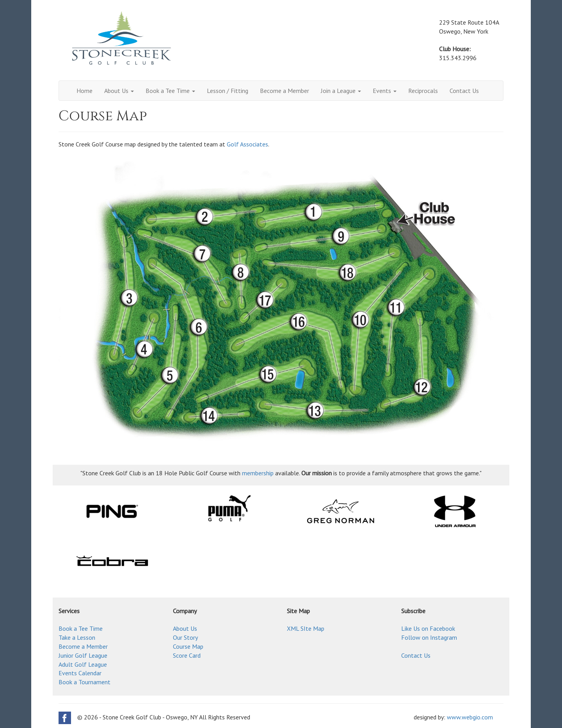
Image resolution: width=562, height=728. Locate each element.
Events (385, 91)
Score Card (187, 655)
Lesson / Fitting (228, 91)
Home (84, 91)
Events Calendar (80, 673)
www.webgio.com (470, 717)
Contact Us (464, 91)
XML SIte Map (306, 628)
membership (258, 473)
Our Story (185, 637)
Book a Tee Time (170, 91)
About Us (119, 91)
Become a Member (285, 91)
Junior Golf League (83, 655)
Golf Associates (247, 144)
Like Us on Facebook (428, 628)
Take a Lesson (77, 637)
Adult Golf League (83, 664)
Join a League (341, 91)
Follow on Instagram (429, 637)
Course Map (188, 646)
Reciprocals (423, 91)
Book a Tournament (84, 682)
